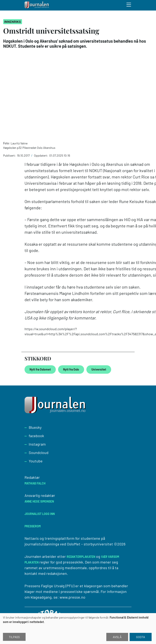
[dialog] (78, 629)
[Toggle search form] (129, 5)
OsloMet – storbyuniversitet (90, 544)
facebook (36, 436)
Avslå (117, 637)
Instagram (37, 444)
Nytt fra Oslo (71, 369)
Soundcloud (39, 453)
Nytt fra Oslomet (40, 369)
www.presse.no (72, 597)
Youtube (36, 461)
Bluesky (35, 427)
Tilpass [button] (14, 637)
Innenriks (13, 22)
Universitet (99, 369)
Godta (141, 637)
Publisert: (10, 155)
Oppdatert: (41, 155)
